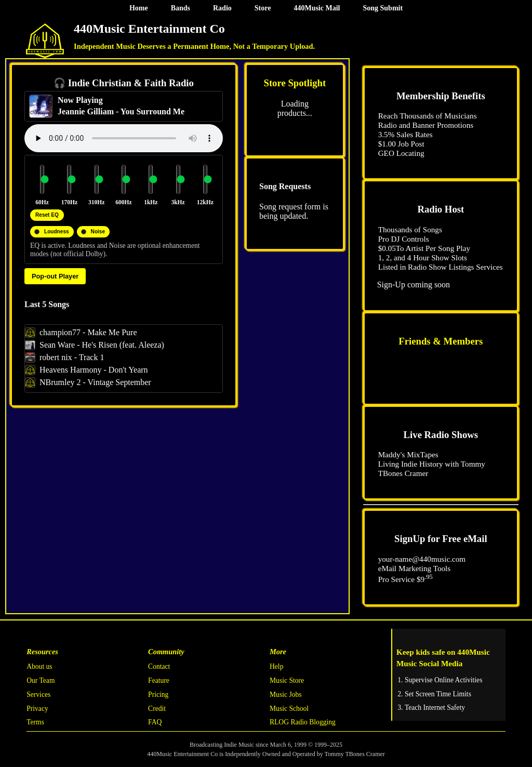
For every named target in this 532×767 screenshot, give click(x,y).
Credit (157, 709)
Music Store (287, 680)
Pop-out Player (55, 276)
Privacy (37, 709)
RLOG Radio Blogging (303, 722)
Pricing (158, 695)
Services (38, 695)
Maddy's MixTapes (408, 454)
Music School (289, 709)
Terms (35, 722)
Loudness (57, 232)
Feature (159, 680)
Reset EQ (47, 215)
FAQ (155, 722)
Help (276, 666)
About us (39, 666)
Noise (98, 232)
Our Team (41, 680)
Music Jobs (286, 695)
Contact (159, 666)
